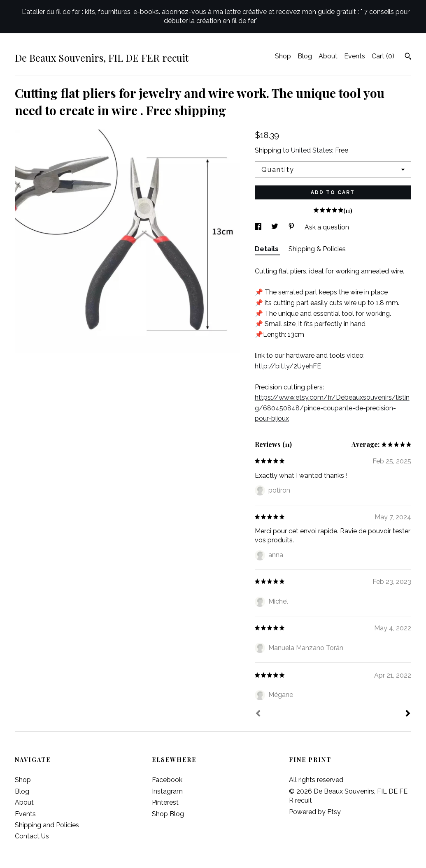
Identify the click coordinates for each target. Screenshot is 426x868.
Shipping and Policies (47, 825)
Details (268, 249)
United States (312, 150)
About (328, 56)
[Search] (408, 57)
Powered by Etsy (315, 812)
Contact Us (32, 836)
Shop (283, 56)
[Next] (408, 714)
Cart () (383, 56)
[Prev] (258, 714)
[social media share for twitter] (276, 227)
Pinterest (165, 802)
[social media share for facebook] (259, 227)
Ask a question (327, 227)
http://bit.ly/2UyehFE (288, 366)
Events (355, 56)
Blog (305, 56)
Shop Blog (168, 814)
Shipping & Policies (317, 249)
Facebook (167, 780)
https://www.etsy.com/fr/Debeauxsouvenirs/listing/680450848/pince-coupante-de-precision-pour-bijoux (332, 408)
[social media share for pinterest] (292, 227)
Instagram (167, 791)
